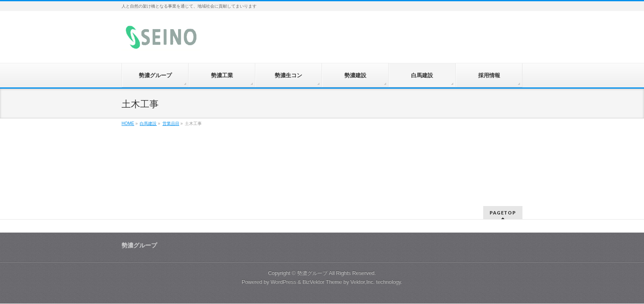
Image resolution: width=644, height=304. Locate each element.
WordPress (283, 282)
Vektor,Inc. (363, 282)
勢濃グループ (312, 273)
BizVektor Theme (322, 282)
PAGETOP (503, 213)
